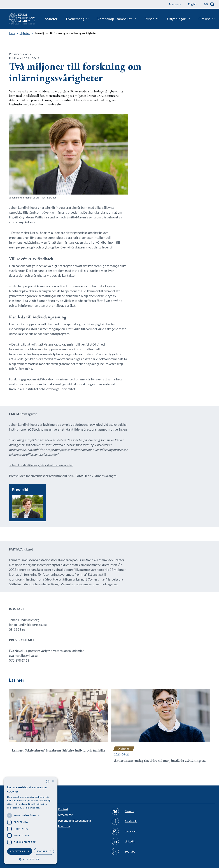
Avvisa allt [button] (44, 851)
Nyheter (25, 33)
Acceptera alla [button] (20, 851)
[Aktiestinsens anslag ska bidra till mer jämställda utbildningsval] (160, 730)
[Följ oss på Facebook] (136, 821)
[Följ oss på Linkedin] (136, 841)
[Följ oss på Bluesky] (136, 811)
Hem (12, 33)
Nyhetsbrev (65, 815)
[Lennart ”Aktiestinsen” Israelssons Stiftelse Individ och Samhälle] (59, 725)
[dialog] (31, 821)
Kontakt (63, 809)
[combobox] (48, 782)
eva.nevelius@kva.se (23, 655)
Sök (206, 4)
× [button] (53, 781)
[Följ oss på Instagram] (136, 831)
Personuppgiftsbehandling (74, 820)
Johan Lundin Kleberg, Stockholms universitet (41, 465)
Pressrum (64, 826)
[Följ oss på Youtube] (136, 851)
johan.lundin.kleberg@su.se (28, 625)
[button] (31, 859)
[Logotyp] (18, 19)
